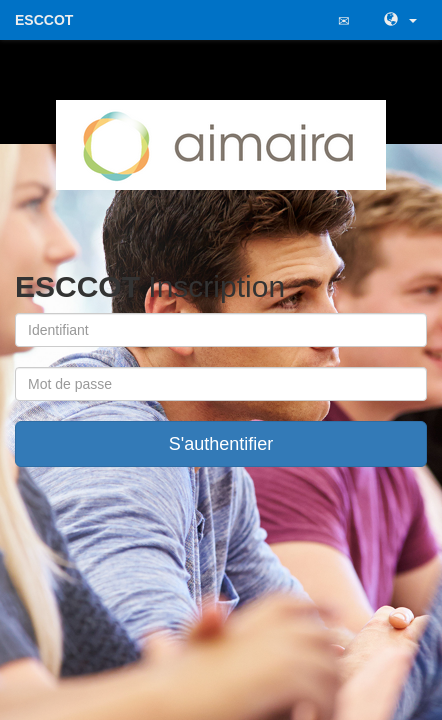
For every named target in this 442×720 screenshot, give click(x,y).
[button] (398, 20)
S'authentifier (221, 444)
